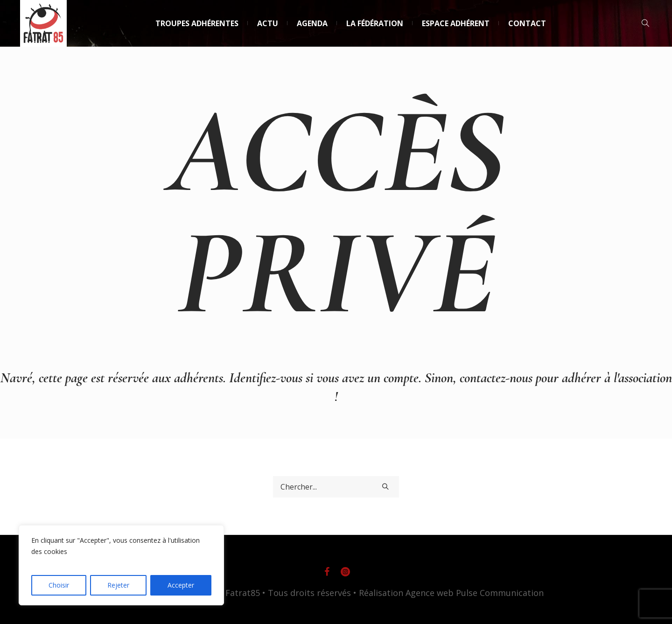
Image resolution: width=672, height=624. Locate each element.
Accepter (181, 585)
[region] (121, 565)
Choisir (59, 585)
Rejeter (118, 585)
